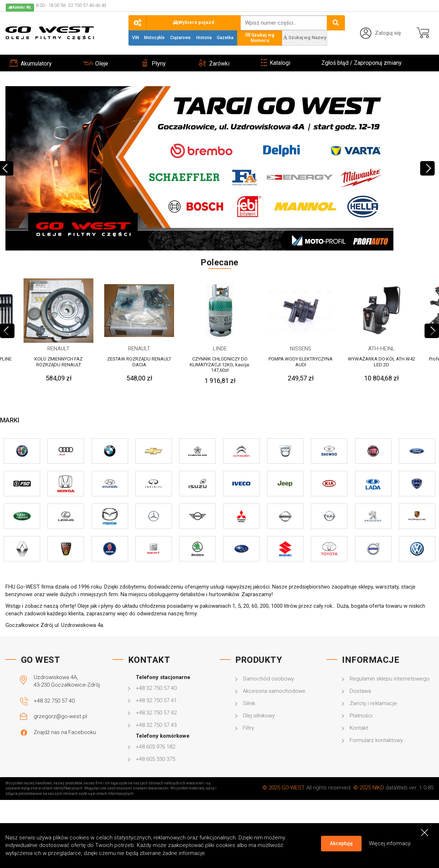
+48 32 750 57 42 (156, 713)
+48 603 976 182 (155, 747)
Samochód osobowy (268, 679)
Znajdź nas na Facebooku (65, 732)
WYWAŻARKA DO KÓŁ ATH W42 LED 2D (381, 362)
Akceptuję (341, 843)
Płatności (361, 716)
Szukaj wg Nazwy (305, 37)
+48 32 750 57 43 (156, 725)
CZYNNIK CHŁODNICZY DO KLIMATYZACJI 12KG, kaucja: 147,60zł (220, 365)
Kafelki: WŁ (20, 7)
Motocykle (154, 38)
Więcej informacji (390, 843)
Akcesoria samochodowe (274, 691)
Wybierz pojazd (194, 22)
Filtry (248, 728)
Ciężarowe (180, 38)
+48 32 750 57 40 (54, 701)
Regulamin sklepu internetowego (390, 679)
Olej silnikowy (259, 716)
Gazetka (225, 38)
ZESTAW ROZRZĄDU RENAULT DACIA (139, 362)
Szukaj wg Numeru (260, 38)
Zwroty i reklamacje (373, 703)
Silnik (249, 703)
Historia (204, 38)
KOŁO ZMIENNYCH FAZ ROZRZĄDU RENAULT (58, 362)
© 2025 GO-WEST (284, 788)
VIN (136, 38)
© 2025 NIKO (369, 788)
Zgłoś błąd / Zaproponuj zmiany (362, 63)
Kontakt (359, 728)
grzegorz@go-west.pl (60, 716)
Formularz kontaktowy (376, 740)
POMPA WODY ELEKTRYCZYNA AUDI (301, 362)
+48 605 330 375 (155, 759)
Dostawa (360, 691)
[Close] (425, 832)
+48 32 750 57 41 (156, 700)
